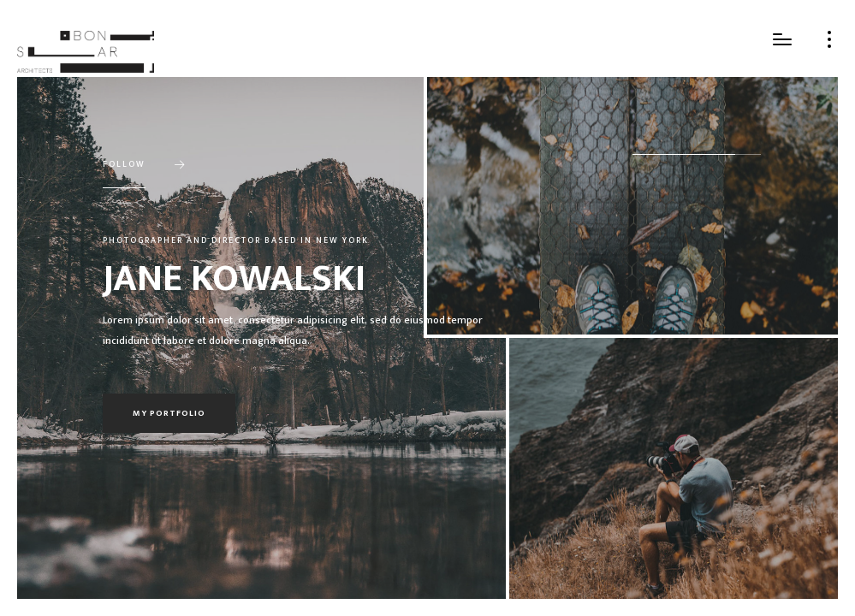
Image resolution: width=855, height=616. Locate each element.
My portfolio (169, 413)
